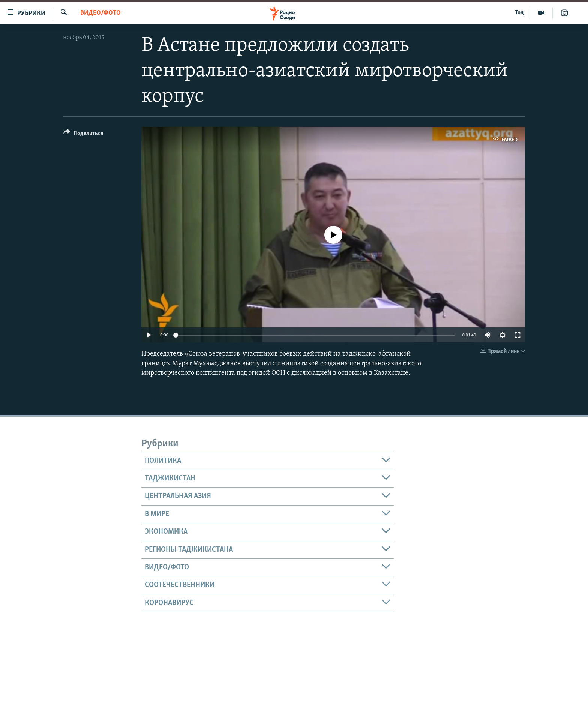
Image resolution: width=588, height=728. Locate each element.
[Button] (83, 134)
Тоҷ (519, 13)
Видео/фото (100, 13)
